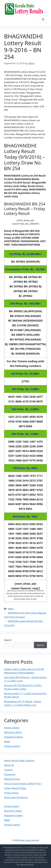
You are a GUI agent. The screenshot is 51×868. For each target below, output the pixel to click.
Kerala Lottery (12, 728)
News (11, 609)
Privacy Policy (11, 793)
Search (8, 640)
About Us (9, 765)
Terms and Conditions (16, 797)
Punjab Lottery (12, 746)
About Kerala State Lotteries (19, 760)
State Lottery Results (29, 840)
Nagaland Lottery (14, 737)
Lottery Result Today (15, 788)
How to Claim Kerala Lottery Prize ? (23, 784)
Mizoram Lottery (13, 732)
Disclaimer (10, 774)
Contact (8, 770)
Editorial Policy (12, 779)
